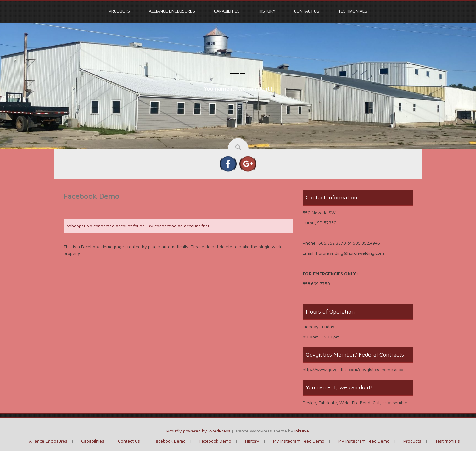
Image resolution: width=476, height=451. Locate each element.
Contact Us (307, 11)
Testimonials (353, 11)
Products (119, 11)
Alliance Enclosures (172, 11)
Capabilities (227, 11)
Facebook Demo (170, 441)
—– (238, 73)
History (267, 11)
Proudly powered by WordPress (198, 431)
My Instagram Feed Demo (299, 441)
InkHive (302, 431)
